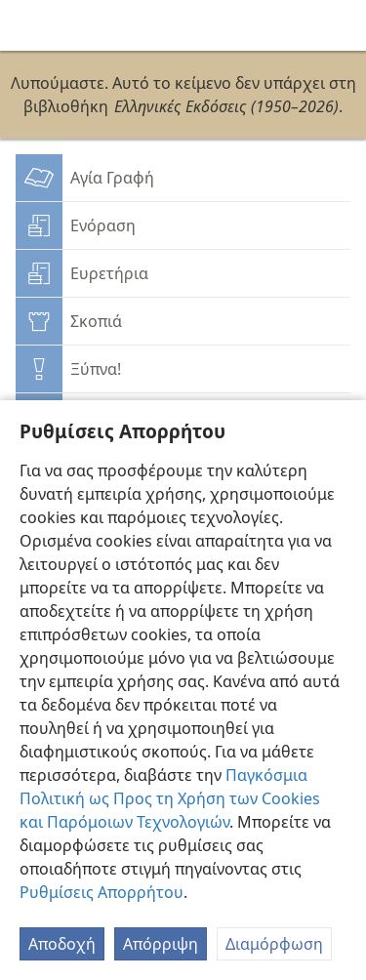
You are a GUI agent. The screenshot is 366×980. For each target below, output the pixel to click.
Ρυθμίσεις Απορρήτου (102, 892)
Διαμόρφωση (274, 944)
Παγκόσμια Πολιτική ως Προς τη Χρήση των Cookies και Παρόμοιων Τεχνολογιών (170, 798)
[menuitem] (29, 25)
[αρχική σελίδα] (29, 25)
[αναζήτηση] (342, 25)
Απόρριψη (161, 944)
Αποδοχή (62, 944)
